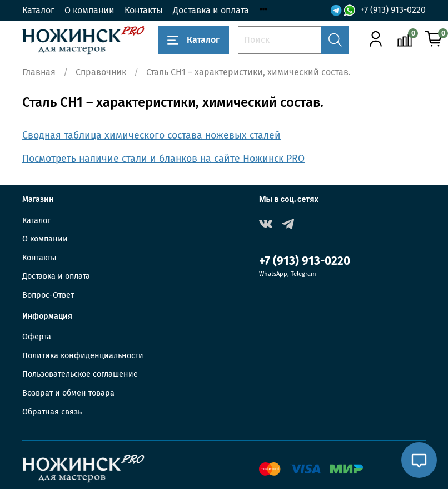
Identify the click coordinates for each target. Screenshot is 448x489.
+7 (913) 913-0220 (393, 10)
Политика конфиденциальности (83, 356)
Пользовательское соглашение (80, 374)
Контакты (144, 10)
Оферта (37, 337)
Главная (39, 72)
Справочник (101, 72)
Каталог (38, 10)
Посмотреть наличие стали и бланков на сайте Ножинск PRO (163, 159)
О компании (89, 10)
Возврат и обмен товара (68, 393)
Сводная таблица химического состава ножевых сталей (151, 135)
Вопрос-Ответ (48, 295)
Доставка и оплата (211, 10)
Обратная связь (52, 412)
